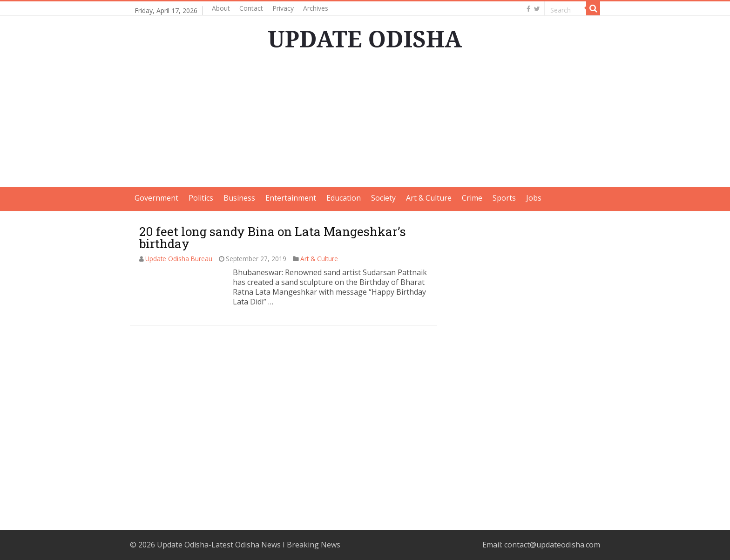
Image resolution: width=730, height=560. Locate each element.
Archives (316, 8)
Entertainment (291, 198)
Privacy (283, 8)
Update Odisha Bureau (179, 259)
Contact (251, 8)
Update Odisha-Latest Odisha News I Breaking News (249, 545)
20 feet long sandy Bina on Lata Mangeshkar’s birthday (273, 237)
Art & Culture (429, 198)
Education (344, 198)
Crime (472, 198)
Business (239, 198)
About (221, 8)
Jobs (534, 198)
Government (156, 198)
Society (383, 198)
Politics (201, 198)
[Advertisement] (365, 122)
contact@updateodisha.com (552, 545)
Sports (504, 198)
